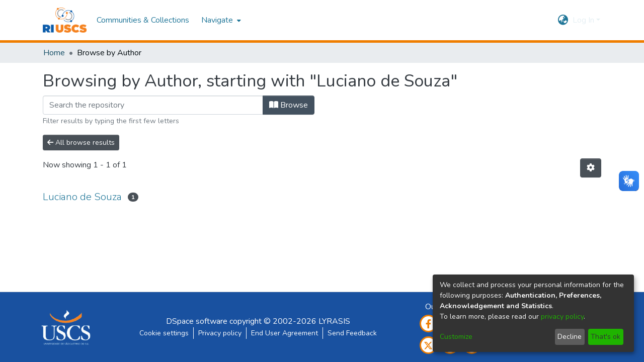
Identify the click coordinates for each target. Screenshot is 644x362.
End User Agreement (285, 333)
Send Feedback (352, 333)
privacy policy (562, 316)
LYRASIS (334, 321)
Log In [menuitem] (583, 20)
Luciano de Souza (82, 197)
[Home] (65, 20)
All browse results (81, 143)
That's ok (606, 337)
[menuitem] (220, 20)
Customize (456, 337)
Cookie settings (164, 333)
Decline (570, 337)
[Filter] (153, 105)
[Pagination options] (591, 168)
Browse (289, 105)
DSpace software (197, 321)
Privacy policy (220, 333)
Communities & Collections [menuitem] (143, 20)
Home (54, 53)
